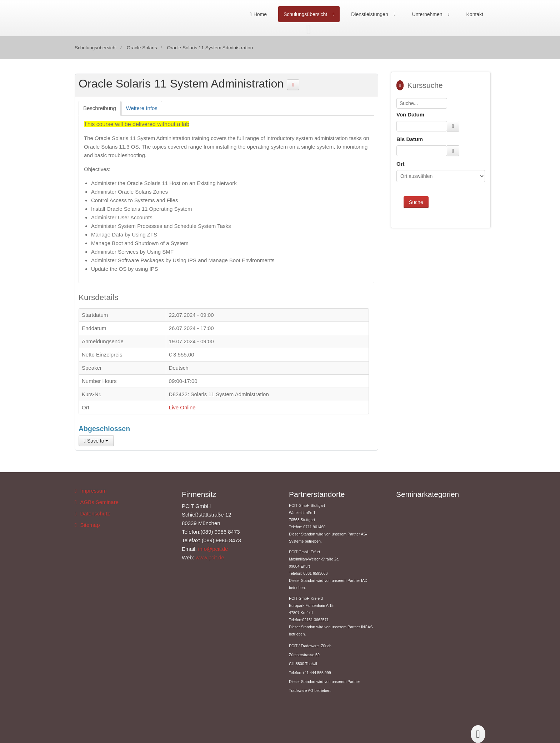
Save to (96, 441)
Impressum (93, 491)
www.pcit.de (210, 557)
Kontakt (475, 14)
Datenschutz (95, 513)
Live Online (182, 407)
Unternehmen (427, 14)
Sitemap (90, 525)
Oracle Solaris (142, 48)
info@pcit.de (213, 549)
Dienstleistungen (370, 14)
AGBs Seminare (99, 502)
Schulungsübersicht (305, 14)
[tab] (100, 108)
